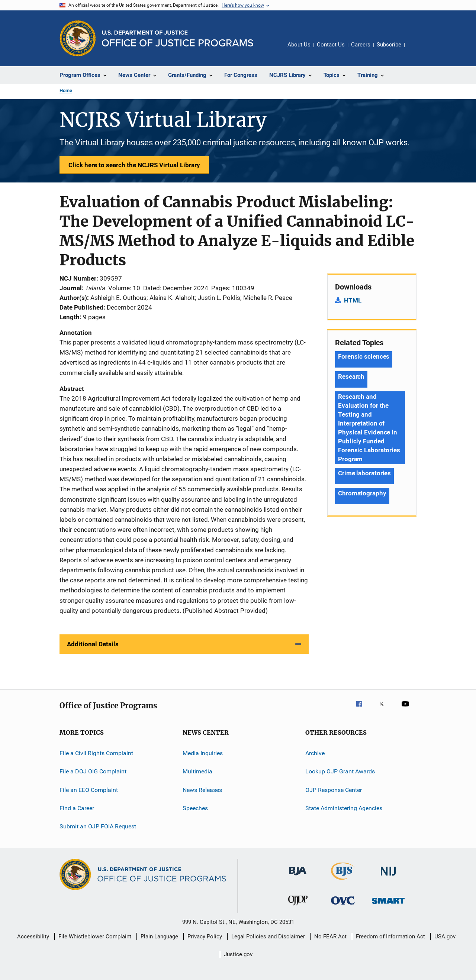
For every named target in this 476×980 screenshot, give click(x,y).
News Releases (202, 790)
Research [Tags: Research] (351, 376)
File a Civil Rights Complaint (96, 753)
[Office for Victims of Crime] (343, 906)
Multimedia (197, 771)
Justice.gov (238, 954)
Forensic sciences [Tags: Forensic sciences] (364, 356)
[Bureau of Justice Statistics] (343, 881)
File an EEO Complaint (89, 790)
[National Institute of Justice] (388, 877)
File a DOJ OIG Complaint (93, 771)
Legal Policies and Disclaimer (268, 937)
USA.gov (445, 937)
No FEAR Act (330, 937)
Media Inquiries (203, 753)
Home (66, 90)
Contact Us (331, 45)
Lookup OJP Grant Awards (340, 771)
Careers (361, 45)
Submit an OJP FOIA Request (98, 826)
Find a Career (77, 808)
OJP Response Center (334, 790)
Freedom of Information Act (390, 937)
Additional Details (93, 644)
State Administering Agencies (344, 808)
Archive (315, 753)
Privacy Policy (205, 937)
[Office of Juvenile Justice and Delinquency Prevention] (298, 907)
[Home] (178, 38)
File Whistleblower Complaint (95, 937)
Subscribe (389, 45)
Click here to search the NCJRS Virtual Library (134, 165)
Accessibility (33, 937)
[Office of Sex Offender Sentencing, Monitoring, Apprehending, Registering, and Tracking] (388, 905)
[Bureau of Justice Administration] (298, 877)
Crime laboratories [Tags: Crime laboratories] (364, 473)
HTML (353, 300)
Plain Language (159, 937)
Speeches (195, 808)
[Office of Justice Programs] (78, 38)
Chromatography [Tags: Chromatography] (362, 493)
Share (416, 50)
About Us (299, 45)
